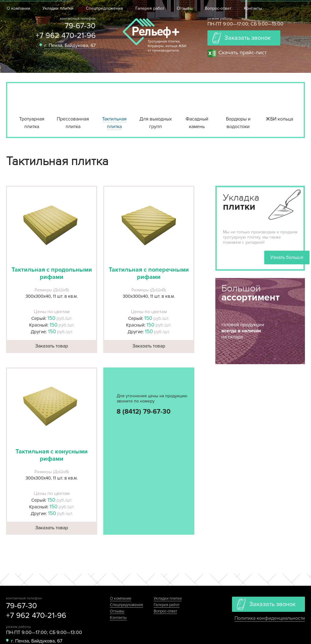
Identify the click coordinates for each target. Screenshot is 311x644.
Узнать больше (287, 257)
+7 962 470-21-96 (66, 36)
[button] (52, 225)
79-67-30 (80, 26)
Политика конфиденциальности (270, 618)
